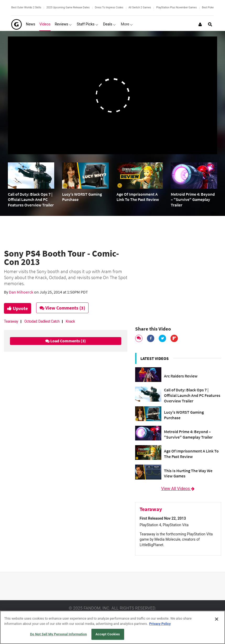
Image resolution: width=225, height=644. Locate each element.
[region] (112, 627)
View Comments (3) (63, 308)
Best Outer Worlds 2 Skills (26, 7)
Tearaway (11, 321)
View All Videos (178, 489)
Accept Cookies (108, 634)
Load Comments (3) (66, 341)
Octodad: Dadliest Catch (42, 321)
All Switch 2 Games (140, 7)
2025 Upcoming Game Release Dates (68, 7)
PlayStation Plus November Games (176, 7)
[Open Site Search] (210, 24)
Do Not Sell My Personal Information (59, 634)
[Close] (217, 619)
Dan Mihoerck (21, 292)
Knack (70, 321)
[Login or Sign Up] (200, 24)
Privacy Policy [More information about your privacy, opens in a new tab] (160, 624)
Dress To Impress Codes (109, 7)
